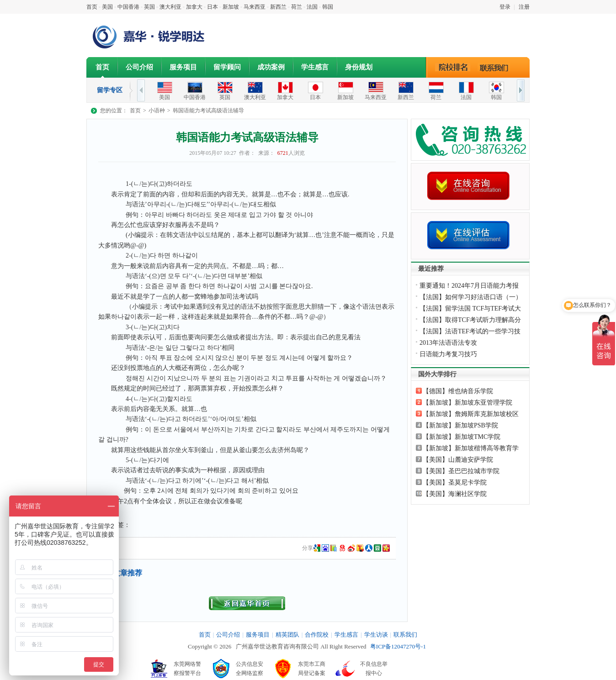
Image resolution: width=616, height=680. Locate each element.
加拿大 (194, 7)
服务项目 (183, 67)
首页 (92, 7)
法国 (312, 7)
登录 (505, 7)
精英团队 (287, 635)
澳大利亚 (170, 7)
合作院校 (317, 635)
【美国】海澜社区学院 (455, 494)
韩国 (328, 7)
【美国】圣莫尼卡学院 (455, 482)
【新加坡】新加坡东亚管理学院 (467, 403)
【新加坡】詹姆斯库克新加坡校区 (471, 414)
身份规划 (359, 67)
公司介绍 (139, 67)
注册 (524, 7)
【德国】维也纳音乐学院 (458, 391)
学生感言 (315, 67)
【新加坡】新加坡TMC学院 (462, 437)
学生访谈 (376, 635)
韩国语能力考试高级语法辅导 (208, 111)
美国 (107, 7)
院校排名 (453, 67)
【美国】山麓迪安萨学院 (458, 460)
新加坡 (231, 7)
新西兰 (278, 7)
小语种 (157, 111)
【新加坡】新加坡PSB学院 (460, 425)
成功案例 (271, 67)
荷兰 (297, 7)
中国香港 (128, 7)
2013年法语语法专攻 (448, 343)
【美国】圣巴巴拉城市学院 (461, 471)
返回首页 (247, 603)
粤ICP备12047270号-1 (398, 646)
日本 (212, 7)
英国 (149, 7)
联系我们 (496, 67)
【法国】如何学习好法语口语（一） (471, 297)
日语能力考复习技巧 (448, 354)
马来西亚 (255, 7)
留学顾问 (227, 67)
